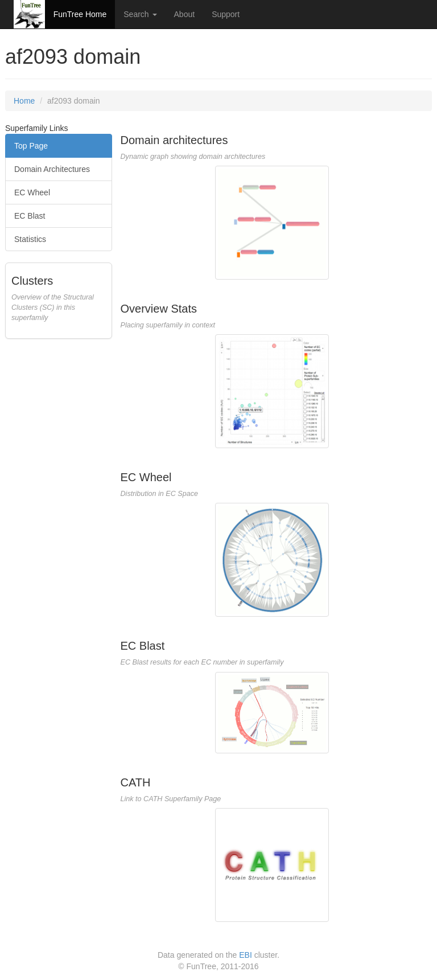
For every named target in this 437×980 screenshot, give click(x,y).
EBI (246, 955)
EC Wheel (32, 192)
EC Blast (30, 216)
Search (140, 14)
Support (226, 14)
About (185, 14)
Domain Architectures (52, 169)
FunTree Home (80, 14)
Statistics (30, 239)
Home (24, 101)
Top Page (31, 146)
